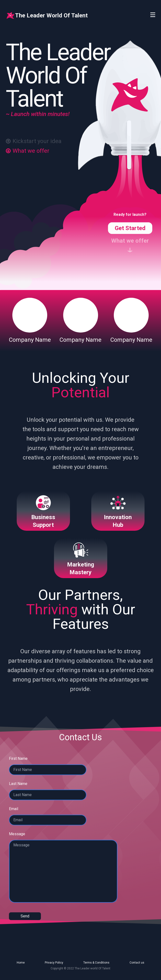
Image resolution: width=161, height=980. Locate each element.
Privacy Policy (54, 963)
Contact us (137, 963)
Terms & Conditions (96, 963)
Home (21, 963)
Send (25, 916)
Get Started (130, 228)
